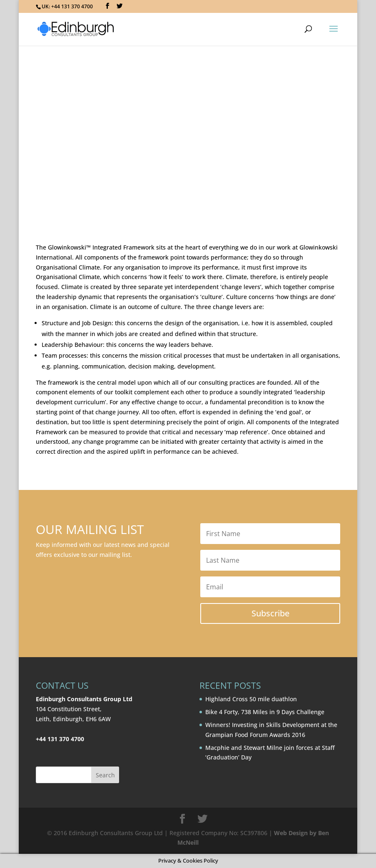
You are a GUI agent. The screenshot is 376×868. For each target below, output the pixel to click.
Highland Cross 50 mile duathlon (251, 699)
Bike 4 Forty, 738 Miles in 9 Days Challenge (265, 712)
